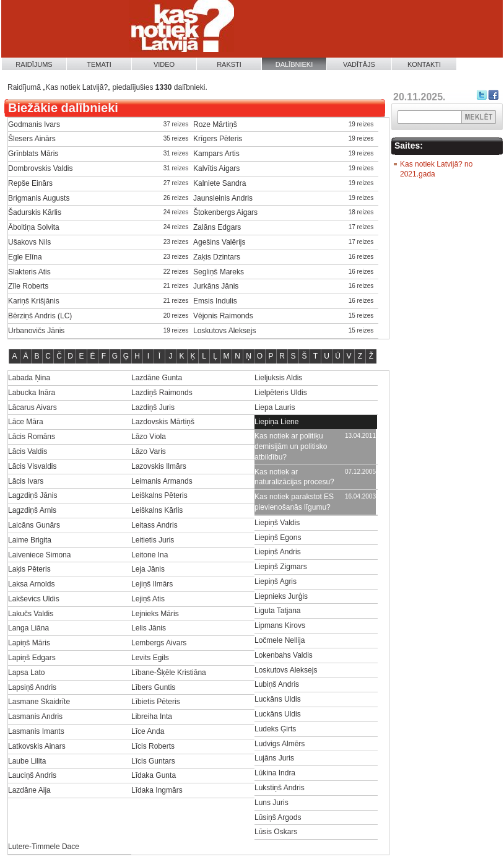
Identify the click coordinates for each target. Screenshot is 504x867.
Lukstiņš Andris (280, 788)
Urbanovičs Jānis (36, 331)
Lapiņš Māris (29, 643)
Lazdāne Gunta (157, 378)
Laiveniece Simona (39, 555)
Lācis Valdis (28, 451)
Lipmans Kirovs (280, 625)
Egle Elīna (25, 257)
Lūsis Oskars (276, 832)
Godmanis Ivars (34, 124)
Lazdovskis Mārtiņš (163, 422)
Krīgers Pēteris (218, 139)
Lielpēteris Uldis (281, 393)
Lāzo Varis (149, 451)
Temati (99, 64)
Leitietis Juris (153, 540)
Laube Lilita (27, 761)
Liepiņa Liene (276, 422)
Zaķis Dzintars (217, 257)
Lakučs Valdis (31, 614)
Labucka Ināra (32, 393)
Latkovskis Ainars (37, 746)
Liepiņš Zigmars (281, 567)
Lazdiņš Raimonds (162, 393)
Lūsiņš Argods (278, 817)
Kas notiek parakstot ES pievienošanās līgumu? (294, 502)
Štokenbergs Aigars (225, 212)
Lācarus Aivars (33, 407)
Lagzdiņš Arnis (32, 510)
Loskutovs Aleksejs (224, 331)
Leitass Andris (154, 525)
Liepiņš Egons (278, 538)
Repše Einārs (30, 183)
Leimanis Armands (162, 481)
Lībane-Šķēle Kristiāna (169, 673)
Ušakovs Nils (29, 242)
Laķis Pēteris (29, 569)
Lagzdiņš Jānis (33, 495)
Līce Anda (148, 731)
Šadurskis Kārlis (35, 212)
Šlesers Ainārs (32, 139)
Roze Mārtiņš (215, 124)
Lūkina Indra (275, 773)
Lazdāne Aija (29, 790)
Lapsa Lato (26, 673)
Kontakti (424, 64)
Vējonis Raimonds (223, 316)
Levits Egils (150, 658)
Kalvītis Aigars (216, 168)
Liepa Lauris (275, 407)
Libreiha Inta (152, 717)
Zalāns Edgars (217, 227)
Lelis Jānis (149, 628)
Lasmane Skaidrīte (39, 702)
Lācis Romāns (32, 437)
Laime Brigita (30, 540)
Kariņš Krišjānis (34, 301)
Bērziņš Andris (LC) (40, 316)
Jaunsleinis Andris (223, 198)
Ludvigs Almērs (280, 744)
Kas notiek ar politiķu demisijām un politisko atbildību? (291, 447)
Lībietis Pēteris (156, 702)
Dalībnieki (294, 64)
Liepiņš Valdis (277, 523)
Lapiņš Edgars (32, 658)
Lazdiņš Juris (153, 407)
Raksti (229, 64)
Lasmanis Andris (35, 717)
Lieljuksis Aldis (278, 378)
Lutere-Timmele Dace (44, 847)
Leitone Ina (150, 555)
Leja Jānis (148, 569)
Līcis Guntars (153, 761)
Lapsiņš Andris (32, 687)
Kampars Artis (216, 154)
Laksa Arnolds (31, 584)
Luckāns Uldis (278, 699)
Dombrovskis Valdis (40, 168)
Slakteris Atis (29, 272)
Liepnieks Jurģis (281, 596)
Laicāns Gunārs (34, 525)
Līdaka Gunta (154, 775)
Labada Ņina (29, 378)
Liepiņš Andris (278, 552)
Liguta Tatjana (278, 611)
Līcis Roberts (153, 746)
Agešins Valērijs (219, 242)
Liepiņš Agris (276, 582)
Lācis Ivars (26, 481)
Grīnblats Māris (33, 154)
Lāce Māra (26, 422)
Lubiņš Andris (277, 684)
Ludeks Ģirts (275, 729)
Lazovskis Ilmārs (159, 466)
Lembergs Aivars (159, 643)
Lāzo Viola (149, 437)
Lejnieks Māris (155, 614)
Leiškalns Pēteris (159, 495)
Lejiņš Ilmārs (152, 584)
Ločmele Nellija (280, 640)
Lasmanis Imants (36, 731)
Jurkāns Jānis (216, 286)
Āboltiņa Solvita (34, 227)
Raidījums (34, 64)
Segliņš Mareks (219, 272)
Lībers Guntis (153, 687)
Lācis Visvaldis (32, 466)
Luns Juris (272, 803)
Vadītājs (359, 64)
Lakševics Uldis (34, 599)
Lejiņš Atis (148, 599)
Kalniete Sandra (219, 183)
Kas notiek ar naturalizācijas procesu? (294, 477)
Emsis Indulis (215, 301)
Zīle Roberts (28, 286)
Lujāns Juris (274, 758)
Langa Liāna (28, 628)
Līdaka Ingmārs (157, 790)
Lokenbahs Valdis (284, 655)
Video (164, 64)
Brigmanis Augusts (39, 198)
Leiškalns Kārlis (157, 510)
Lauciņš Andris (32, 775)
